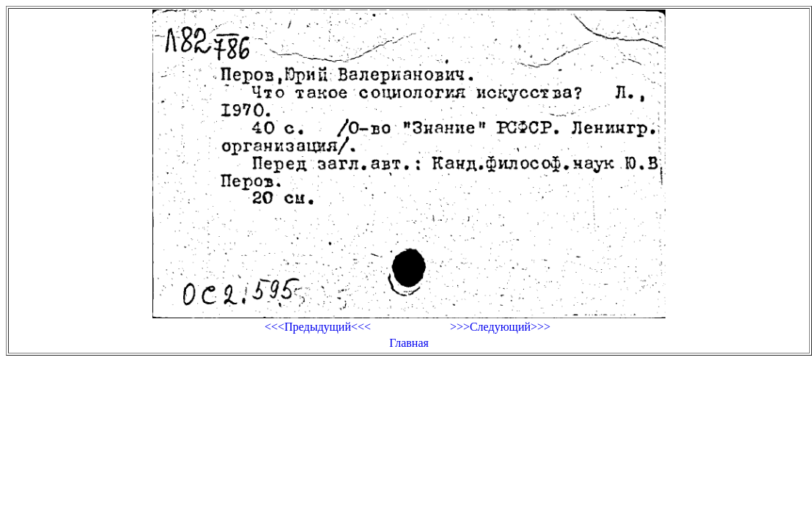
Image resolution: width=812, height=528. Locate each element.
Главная (409, 343)
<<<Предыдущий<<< (318, 327)
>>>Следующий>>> (500, 327)
